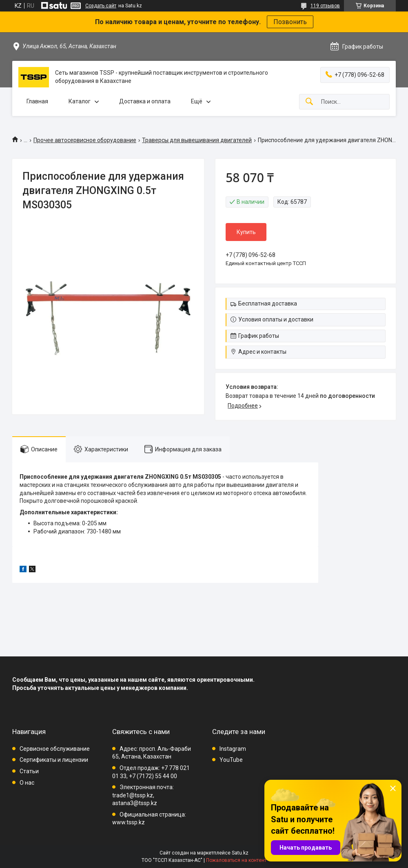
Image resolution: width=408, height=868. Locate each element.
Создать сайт (101, 6)
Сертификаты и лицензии (54, 760)
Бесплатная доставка (268, 303)
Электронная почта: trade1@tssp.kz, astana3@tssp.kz (143, 795)
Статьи (29, 771)
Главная (37, 101)
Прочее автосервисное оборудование (85, 140)
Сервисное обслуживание (55, 749)
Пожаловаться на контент (236, 860)
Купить (246, 232)
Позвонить (290, 22)
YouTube (231, 760)
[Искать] (309, 102)
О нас (27, 783)
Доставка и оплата (145, 101)
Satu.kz (240, 853)
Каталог (80, 101)
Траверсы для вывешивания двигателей (197, 140)
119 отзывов (325, 6)
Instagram (233, 749)
